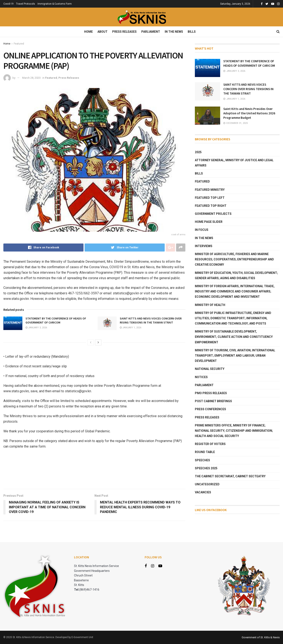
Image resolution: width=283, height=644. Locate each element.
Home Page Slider (209, 222)
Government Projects (213, 214)
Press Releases (124, 32)
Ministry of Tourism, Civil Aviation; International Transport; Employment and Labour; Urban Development (235, 356)
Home (88, 32)
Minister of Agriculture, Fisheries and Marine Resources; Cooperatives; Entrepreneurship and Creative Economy (234, 259)
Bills (192, 32)
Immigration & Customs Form (55, 4)
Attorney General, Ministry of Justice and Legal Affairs (234, 163)
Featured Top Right (211, 206)
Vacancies (203, 492)
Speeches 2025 (206, 468)
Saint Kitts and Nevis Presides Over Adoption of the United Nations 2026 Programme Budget (249, 113)
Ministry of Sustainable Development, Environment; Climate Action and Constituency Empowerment (234, 337)
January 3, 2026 (36, 328)
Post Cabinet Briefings (213, 401)
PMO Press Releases (211, 393)
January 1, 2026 (131, 328)
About (102, 32)
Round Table (205, 452)
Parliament (151, 32)
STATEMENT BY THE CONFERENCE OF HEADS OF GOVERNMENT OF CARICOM (56, 321)
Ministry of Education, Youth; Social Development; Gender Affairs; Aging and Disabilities (236, 275)
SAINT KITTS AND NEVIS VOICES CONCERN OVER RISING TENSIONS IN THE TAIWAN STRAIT (151, 321)
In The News (174, 32)
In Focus (202, 230)
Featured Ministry (210, 190)
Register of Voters (210, 444)
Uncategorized (207, 484)
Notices (201, 377)
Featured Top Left (210, 198)
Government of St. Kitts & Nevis (261, 637)
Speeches (202, 460)
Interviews (204, 246)
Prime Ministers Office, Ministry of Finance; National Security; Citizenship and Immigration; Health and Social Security (234, 431)
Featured (19, 44)
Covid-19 (8, 4)
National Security (210, 369)
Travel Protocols (26, 4)
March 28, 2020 (31, 78)
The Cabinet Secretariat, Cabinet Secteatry (230, 476)
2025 (198, 152)
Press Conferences (210, 409)
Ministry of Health (210, 305)
